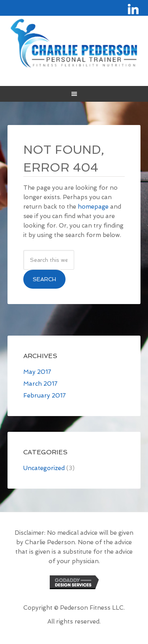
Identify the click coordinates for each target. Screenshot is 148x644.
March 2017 (40, 384)
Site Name (74, 43)
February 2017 (45, 396)
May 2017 (37, 372)
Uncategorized (44, 468)
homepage (93, 207)
